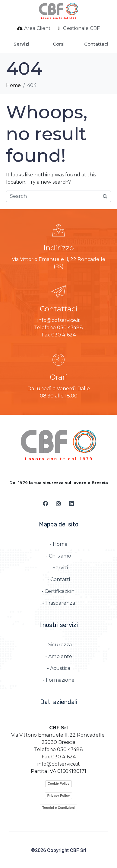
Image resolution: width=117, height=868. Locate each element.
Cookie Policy (58, 783)
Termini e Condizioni (58, 808)
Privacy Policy (59, 796)
